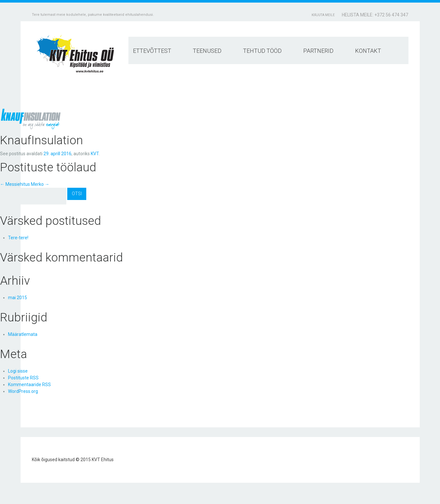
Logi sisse (18, 371)
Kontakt (368, 51)
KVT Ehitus (103, 460)
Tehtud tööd (262, 51)
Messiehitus (15, 184)
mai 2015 (18, 298)
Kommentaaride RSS (29, 385)
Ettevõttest (152, 51)
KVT (95, 154)
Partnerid (318, 51)
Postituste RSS (23, 378)
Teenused (207, 51)
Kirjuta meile (323, 15)
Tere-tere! (18, 238)
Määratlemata (23, 334)
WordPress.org (23, 391)
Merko (40, 184)
